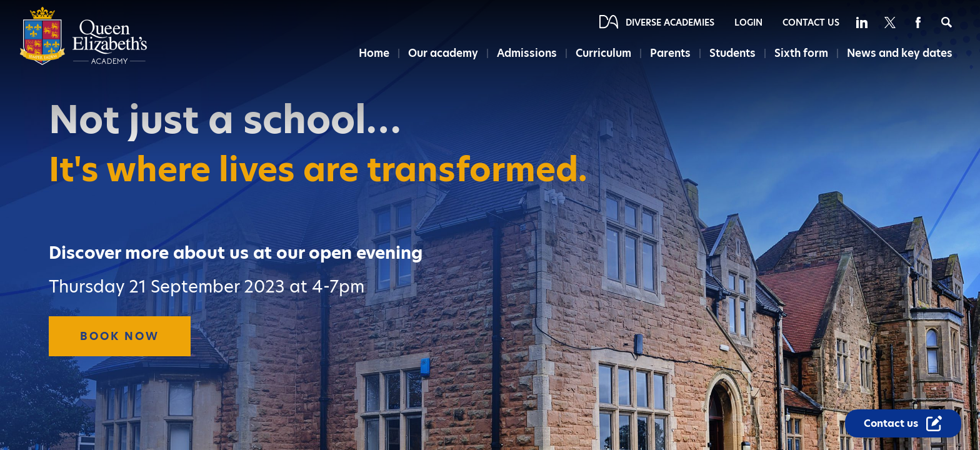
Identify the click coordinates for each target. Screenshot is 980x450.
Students (732, 53)
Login (748, 22)
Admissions (527, 53)
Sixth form (801, 53)
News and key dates (900, 53)
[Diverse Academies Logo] (83, 62)
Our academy (443, 53)
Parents (670, 53)
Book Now (120, 336)
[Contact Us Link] (903, 423)
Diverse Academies (670, 22)
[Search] (947, 22)
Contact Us (811, 22)
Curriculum (603, 53)
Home (374, 53)
